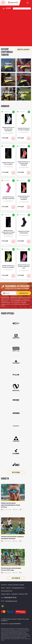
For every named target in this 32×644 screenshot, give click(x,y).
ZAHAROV (17, 624)
